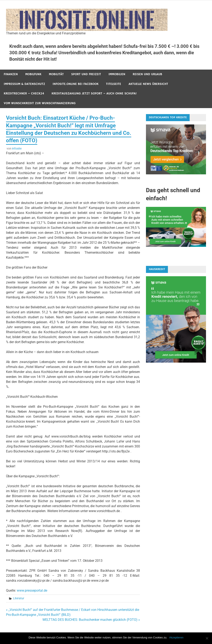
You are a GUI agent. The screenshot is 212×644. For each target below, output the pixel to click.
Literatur (19, 598)
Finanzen (11, 74)
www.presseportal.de (32, 590)
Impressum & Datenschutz (24, 84)
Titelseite (114, 84)
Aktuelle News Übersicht (148, 84)
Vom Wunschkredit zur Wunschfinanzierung (40, 103)
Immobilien (117, 74)
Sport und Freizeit (86, 74)
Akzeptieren (176, 637)
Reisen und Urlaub (147, 74)
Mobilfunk (33, 74)
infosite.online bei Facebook (76, 84)
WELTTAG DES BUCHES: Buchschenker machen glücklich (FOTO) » (91, 620)
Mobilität (56, 74)
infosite (17, 148)
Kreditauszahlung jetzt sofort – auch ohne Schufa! (94, 93)
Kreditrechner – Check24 (24, 93)
